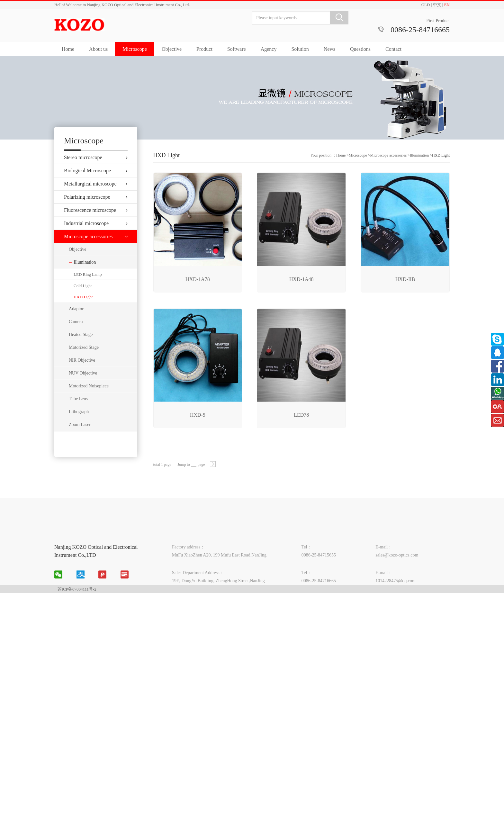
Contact (393, 49)
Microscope (135, 49)
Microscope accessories (388, 168)
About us (98, 49)
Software (237, 49)
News (329, 49)
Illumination (419, 168)
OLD (426, 5)
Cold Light (83, 297)
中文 (437, 5)
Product (204, 49)
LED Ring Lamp (88, 286)
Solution (300, 49)
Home (68, 49)
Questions (360, 49)
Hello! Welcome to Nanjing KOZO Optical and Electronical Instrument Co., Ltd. (122, 5)
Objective (172, 49)
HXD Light (83, 308)
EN (447, 5)
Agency (269, 49)
